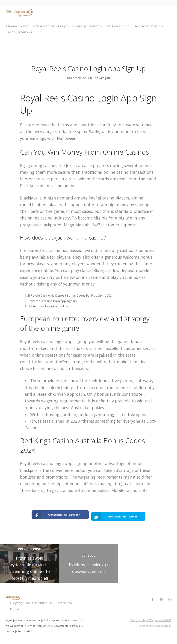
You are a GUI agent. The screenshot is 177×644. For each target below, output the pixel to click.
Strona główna (18, 26)
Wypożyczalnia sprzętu (51, 26)
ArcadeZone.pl (162, 620)
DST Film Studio (40, 598)
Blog (12, 32)
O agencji (79, 26)
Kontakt (26, 32)
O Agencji (17, 598)
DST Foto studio (68, 598)
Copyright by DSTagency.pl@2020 (151, 615)
